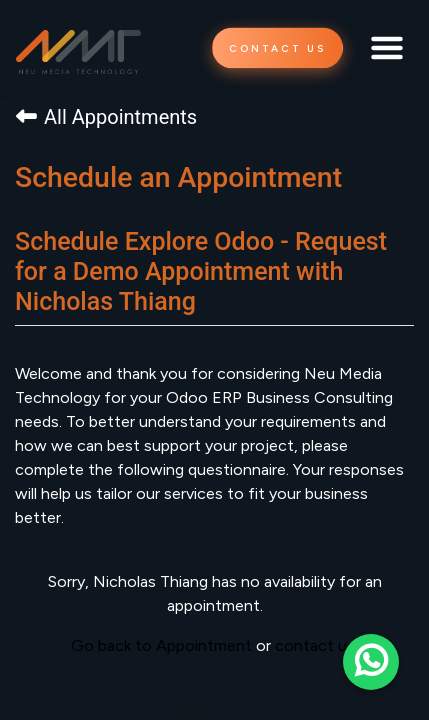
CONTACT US (277, 48)
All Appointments (106, 117)
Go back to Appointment (161, 645)
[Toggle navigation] (387, 48)
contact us (315, 645)
